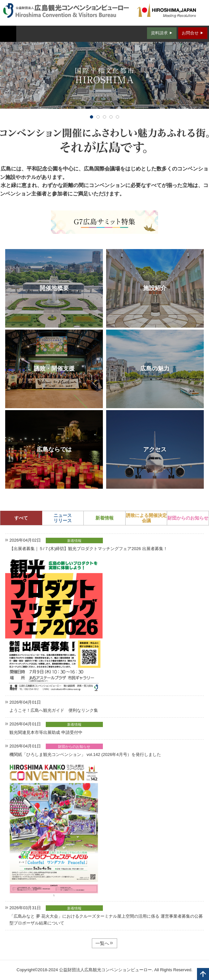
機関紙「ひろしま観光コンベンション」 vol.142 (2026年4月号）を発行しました (85, 754)
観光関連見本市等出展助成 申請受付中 (46, 732)
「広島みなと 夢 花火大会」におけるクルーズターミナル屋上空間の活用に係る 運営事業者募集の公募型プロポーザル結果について (106, 920)
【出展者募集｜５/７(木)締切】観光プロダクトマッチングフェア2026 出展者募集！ (88, 549)
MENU (8, 34)
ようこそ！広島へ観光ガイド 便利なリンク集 (54, 710)
